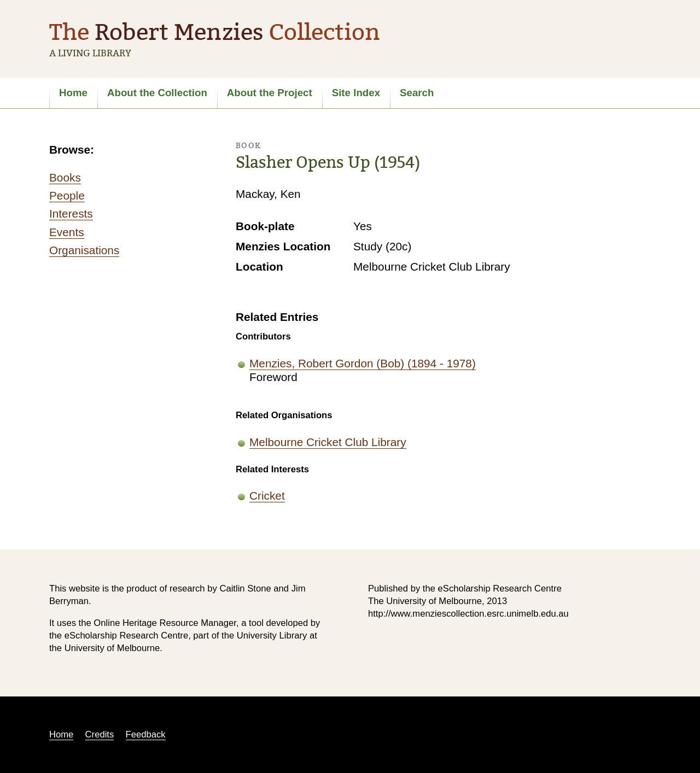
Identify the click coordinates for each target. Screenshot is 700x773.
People (67, 195)
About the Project (270, 93)
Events (67, 232)
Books (65, 177)
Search (417, 93)
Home (73, 93)
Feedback (146, 734)
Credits (100, 734)
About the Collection (157, 93)
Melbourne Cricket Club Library (328, 442)
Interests (71, 213)
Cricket (267, 496)
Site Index (356, 93)
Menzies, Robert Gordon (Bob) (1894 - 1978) (363, 363)
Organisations (84, 250)
